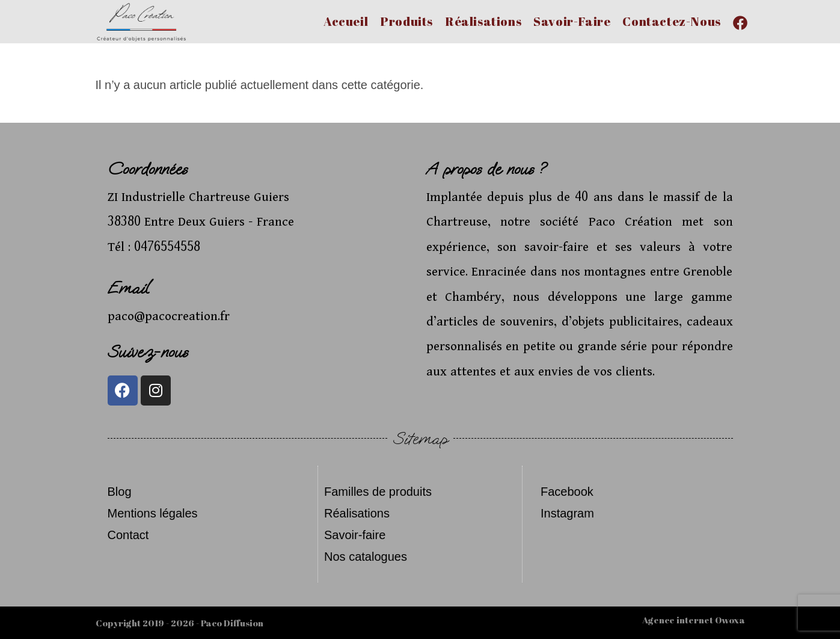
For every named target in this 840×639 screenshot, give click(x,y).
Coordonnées (147, 169)
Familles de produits (378, 492)
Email (128, 288)
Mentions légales (153, 513)
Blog (120, 492)
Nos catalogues (366, 557)
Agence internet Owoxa (694, 620)
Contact (128, 535)
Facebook (567, 492)
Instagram (567, 513)
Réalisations (357, 513)
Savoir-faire (355, 535)
